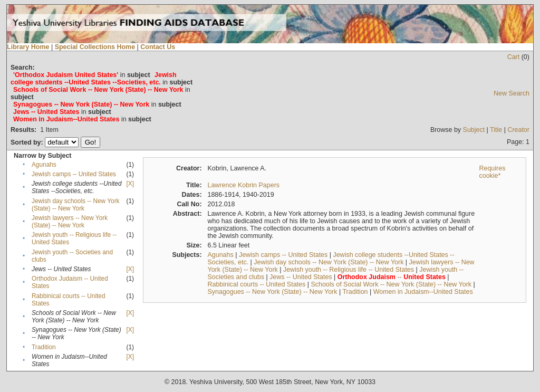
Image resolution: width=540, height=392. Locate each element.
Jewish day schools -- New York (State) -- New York (76, 205)
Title (496, 130)
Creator (518, 130)
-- (392, 277)
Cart (514, 57)
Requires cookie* (492, 172)
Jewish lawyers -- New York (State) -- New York (70, 222)
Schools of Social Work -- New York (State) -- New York (391, 284)
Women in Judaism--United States (423, 292)
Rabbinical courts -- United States (256, 284)
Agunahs (44, 165)
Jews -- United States (301, 277)
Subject (474, 130)
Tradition (44, 347)
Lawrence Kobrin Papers (243, 185)
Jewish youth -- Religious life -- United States (349, 270)
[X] (130, 184)
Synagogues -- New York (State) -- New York (272, 292)
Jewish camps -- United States (74, 174)
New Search (512, 93)
